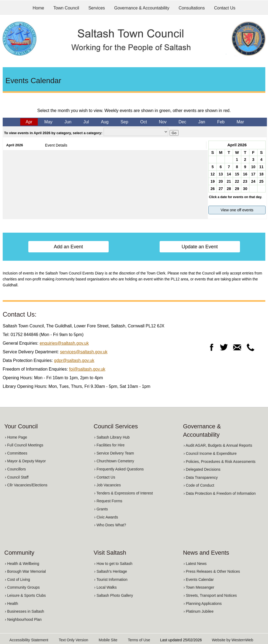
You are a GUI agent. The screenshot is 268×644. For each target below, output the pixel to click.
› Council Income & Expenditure (210, 453)
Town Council (66, 8)
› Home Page (16, 437)
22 (237, 181)
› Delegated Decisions (202, 469)
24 (253, 181)
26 (213, 189)
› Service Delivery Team (114, 453)
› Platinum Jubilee (199, 611)
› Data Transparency (201, 477)
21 (229, 181)
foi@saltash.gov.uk (87, 369)
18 (262, 174)
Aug (105, 122)
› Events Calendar (199, 579)
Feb (221, 122)
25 (262, 181)
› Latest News (195, 564)
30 (245, 189)
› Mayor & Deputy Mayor (25, 461)
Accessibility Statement (29, 640)
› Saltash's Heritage (111, 571)
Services (97, 8)
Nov (163, 122)
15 (237, 174)
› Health (11, 604)
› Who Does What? (110, 525)
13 (221, 174)
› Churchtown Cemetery (114, 461)
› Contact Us (105, 477)
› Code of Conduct (199, 485)
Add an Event (68, 247)
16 (245, 174)
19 (213, 181)
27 (221, 189)
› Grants (101, 509)
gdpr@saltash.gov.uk (74, 360)
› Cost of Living (17, 579)
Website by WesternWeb (233, 640)
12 (213, 174)
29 (237, 189)
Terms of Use (139, 640)
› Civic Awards (106, 517)
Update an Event (200, 247)
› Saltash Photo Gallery (114, 595)
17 (253, 174)
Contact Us (225, 8)
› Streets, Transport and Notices (210, 595)
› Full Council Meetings (24, 445)
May (48, 122)
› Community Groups (22, 587)
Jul (86, 122)
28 (229, 189)
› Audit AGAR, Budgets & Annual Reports (218, 445)
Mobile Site (108, 640)
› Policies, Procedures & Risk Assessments (220, 462)
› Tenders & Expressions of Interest (123, 493)
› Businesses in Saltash (25, 611)
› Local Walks (105, 587)
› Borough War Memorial (25, 571)
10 (253, 167)
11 (262, 167)
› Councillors (15, 469)
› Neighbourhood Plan (23, 619)
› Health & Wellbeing (22, 564)
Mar (240, 122)
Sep (124, 122)
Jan (202, 122)
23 (245, 181)
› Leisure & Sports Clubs (25, 595)
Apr (29, 122)
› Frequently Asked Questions (119, 469)
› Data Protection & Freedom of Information (220, 493)
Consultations (192, 8)
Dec (182, 122)
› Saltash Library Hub (112, 437)
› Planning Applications (203, 604)
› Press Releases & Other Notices (212, 571)
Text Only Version (73, 640)
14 (229, 174)
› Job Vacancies (107, 485)
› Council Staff (17, 477)
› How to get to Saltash (113, 564)
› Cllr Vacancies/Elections (26, 485)
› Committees (16, 453)
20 (221, 181)
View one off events (237, 210)
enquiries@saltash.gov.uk (64, 343)
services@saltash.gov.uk (84, 352)
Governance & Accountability (142, 8)
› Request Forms (108, 501)
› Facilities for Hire (109, 445)
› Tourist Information (111, 579)
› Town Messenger (199, 587)
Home (38, 8)
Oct (144, 122)
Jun (68, 122)
